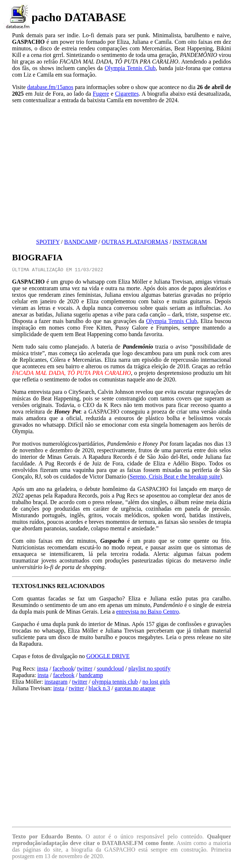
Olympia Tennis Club (130, 68)
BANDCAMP (81, 242)
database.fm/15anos (50, 87)
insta (42, 670)
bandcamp (91, 676)
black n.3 (99, 689)
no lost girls (156, 683)
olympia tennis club (115, 683)
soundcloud (110, 670)
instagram (56, 683)
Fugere (101, 94)
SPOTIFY (48, 242)
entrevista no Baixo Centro (147, 613)
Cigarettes (127, 94)
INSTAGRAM (190, 242)
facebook (63, 670)
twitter (85, 670)
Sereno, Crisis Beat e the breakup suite (175, 478)
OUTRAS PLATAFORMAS (135, 242)
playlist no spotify (150, 670)
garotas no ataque (135, 689)
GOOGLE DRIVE (108, 657)
